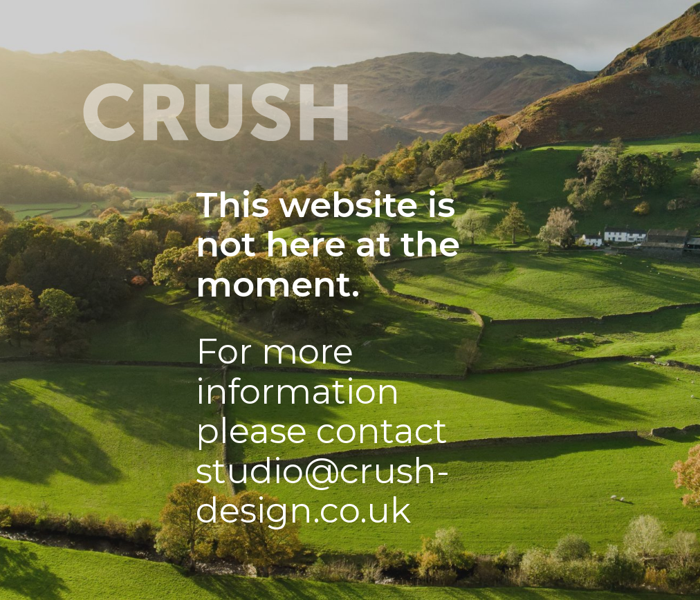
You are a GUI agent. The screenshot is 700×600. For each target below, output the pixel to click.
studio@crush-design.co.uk (323, 491)
